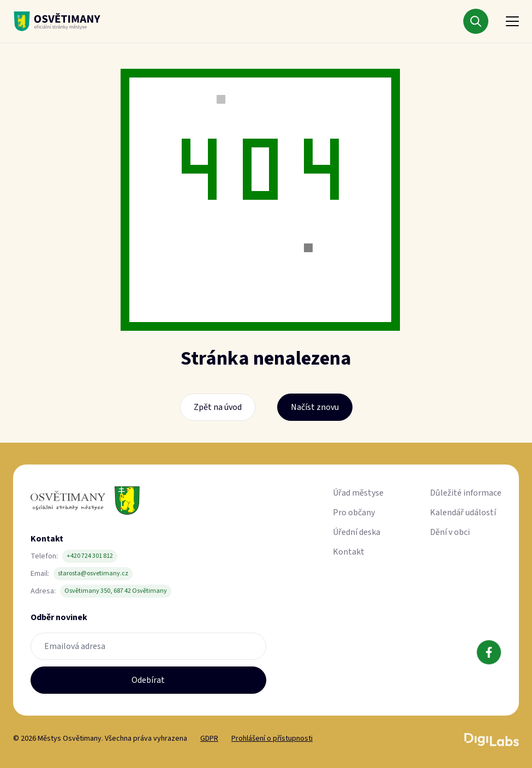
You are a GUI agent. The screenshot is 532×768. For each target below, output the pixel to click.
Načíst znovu (315, 407)
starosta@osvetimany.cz (93, 573)
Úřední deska (357, 532)
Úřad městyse (358, 493)
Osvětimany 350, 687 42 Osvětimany (116, 591)
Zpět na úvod (218, 407)
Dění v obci (450, 532)
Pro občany (354, 513)
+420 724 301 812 (90, 556)
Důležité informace (466, 493)
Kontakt (349, 552)
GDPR (209, 739)
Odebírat (148, 680)
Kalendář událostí (463, 513)
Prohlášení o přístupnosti (272, 739)
